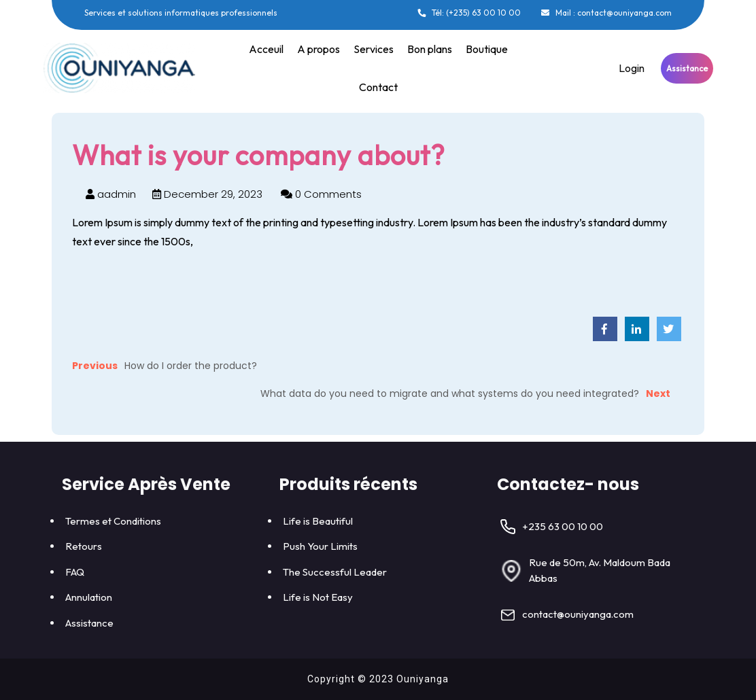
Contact (378, 87)
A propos (319, 49)
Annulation (89, 597)
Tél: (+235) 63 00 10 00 (468, 13)
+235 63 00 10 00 (563, 526)
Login (632, 68)
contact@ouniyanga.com (578, 614)
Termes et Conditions (113, 521)
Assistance (687, 68)
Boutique (487, 49)
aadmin (111, 194)
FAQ (75, 572)
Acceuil (266, 49)
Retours (84, 546)
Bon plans (430, 49)
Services (374, 49)
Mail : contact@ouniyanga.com (606, 13)
